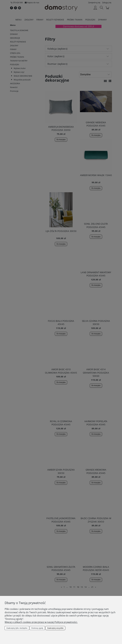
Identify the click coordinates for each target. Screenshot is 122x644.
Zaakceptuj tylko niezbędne (17, 628)
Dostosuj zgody (37, 628)
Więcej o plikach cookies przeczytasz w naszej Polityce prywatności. (41, 622)
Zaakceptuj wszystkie (55, 628)
